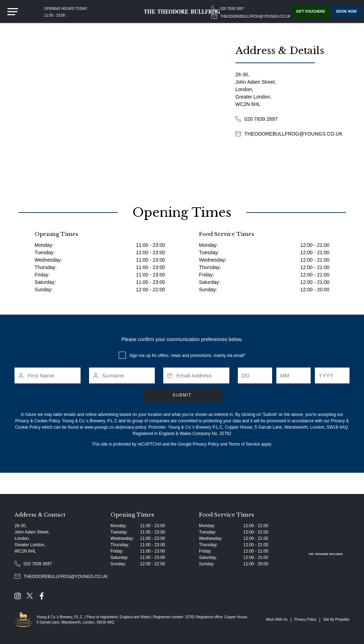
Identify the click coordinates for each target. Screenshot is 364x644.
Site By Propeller (336, 619)
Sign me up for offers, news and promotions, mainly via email (187, 356)
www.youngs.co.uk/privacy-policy (115, 427)
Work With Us (277, 619)
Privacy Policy (206, 444)
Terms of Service (244, 444)
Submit (182, 395)
